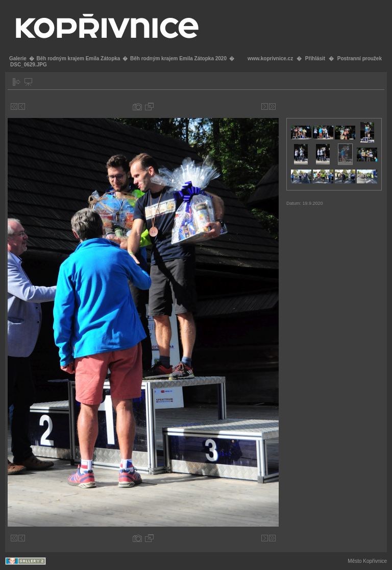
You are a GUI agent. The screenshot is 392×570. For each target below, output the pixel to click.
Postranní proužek (360, 58)
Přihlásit (315, 58)
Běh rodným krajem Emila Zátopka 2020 (178, 58)
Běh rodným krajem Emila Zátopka (78, 58)
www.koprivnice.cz (270, 58)
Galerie (18, 58)
